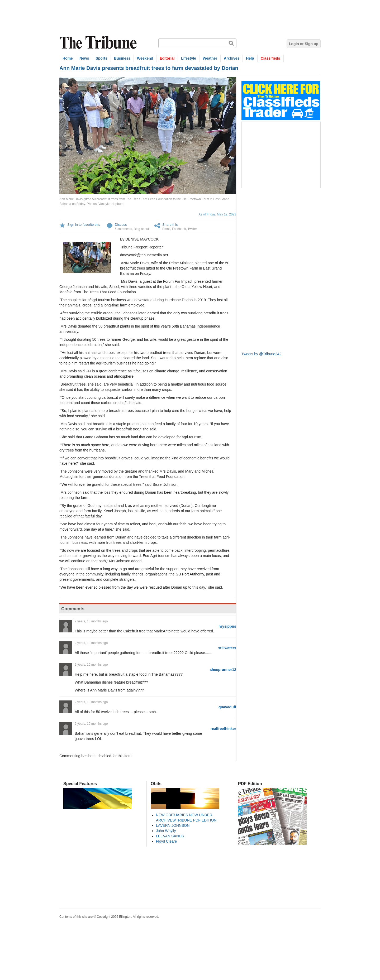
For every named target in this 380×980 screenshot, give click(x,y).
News (84, 58)
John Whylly (166, 831)
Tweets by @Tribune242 (261, 354)
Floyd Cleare (166, 841)
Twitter (192, 229)
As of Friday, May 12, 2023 (217, 214)
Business (122, 58)
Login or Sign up (304, 44)
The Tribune (99, 43)
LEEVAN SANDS (170, 836)
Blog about (141, 229)
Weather (210, 58)
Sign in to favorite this (84, 225)
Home (68, 58)
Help (250, 58)
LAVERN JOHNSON (173, 825)
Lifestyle (189, 58)
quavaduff (227, 707)
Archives (232, 58)
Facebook (179, 229)
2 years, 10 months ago (91, 621)
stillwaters (227, 648)
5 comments (123, 229)
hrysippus (227, 626)
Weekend (145, 58)
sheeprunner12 (223, 670)
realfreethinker (223, 729)
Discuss (121, 225)
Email (166, 229)
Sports (101, 58)
